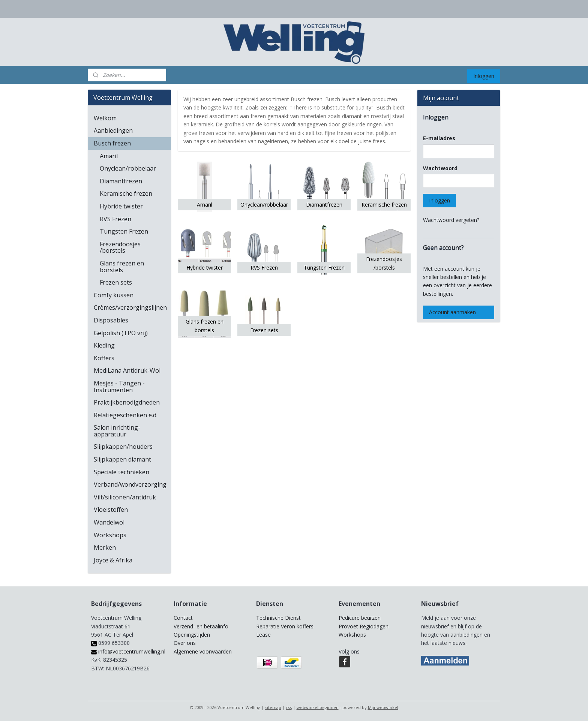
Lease (263, 635)
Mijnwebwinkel (383, 707)
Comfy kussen (114, 295)
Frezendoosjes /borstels (120, 247)
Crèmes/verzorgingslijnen (130, 307)
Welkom (105, 118)
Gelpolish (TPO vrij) (121, 333)
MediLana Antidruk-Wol (127, 370)
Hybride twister (121, 206)
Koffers (104, 358)
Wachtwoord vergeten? (451, 220)
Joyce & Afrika (113, 560)
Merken (105, 547)
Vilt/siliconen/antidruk (125, 497)
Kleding (104, 345)
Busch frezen (112, 143)
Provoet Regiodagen (364, 626)
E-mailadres (439, 138)
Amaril (109, 156)
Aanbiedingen (113, 130)
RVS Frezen (115, 219)
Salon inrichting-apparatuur (117, 431)
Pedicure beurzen (360, 618)
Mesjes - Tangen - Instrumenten (119, 387)
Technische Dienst (278, 618)
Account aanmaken (452, 312)
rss (289, 707)
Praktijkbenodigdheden (127, 402)
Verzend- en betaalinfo (201, 626)
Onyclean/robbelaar (128, 168)
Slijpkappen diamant (122, 459)
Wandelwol (109, 522)
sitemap (273, 707)
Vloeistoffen (111, 510)
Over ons (185, 643)
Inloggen (484, 76)
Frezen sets (116, 282)
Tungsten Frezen (124, 231)
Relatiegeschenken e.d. (126, 415)
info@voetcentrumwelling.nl (128, 651)
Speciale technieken (121, 472)
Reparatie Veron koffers (285, 626)
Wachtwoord (440, 168)
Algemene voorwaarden (203, 651)
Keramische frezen (126, 193)
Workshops (110, 535)
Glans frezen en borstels (122, 267)
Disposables (111, 320)
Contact (183, 618)
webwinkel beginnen (318, 707)
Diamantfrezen (121, 181)
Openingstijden (192, 635)
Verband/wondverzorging (130, 484)
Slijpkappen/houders (123, 447)
